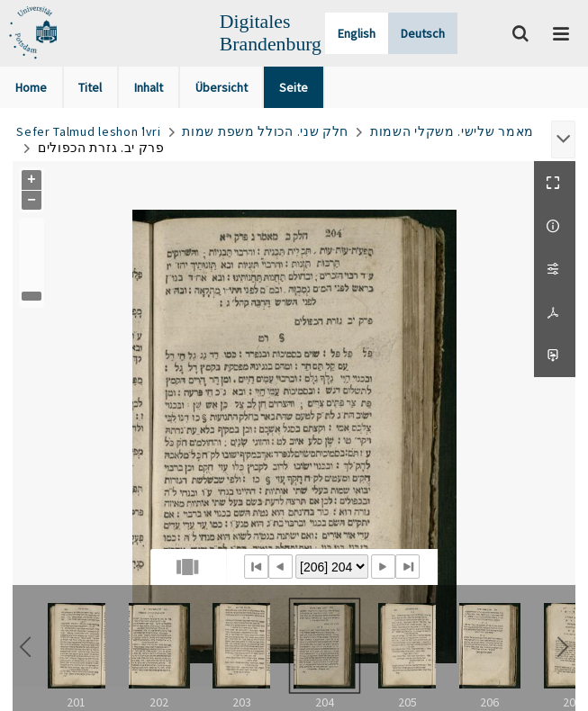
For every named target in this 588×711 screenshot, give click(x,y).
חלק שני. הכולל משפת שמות (265, 131)
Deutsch (423, 33)
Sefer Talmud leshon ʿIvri (89, 131)
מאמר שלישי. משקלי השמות (452, 131)
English (357, 33)
